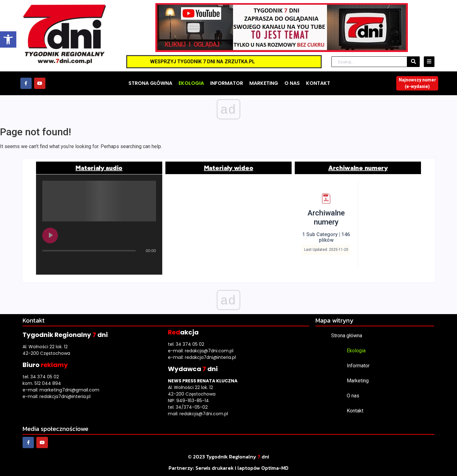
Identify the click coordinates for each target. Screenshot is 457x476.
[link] (8, 39)
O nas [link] (353, 396)
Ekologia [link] (356, 351)
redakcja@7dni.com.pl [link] (209, 351)
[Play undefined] (50, 235)
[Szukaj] (369, 62)
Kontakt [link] (355, 411)
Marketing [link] (358, 381)
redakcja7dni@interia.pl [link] (65, 396)
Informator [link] (358, 366)
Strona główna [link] (347, 336)
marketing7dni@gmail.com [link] (69, 390)
